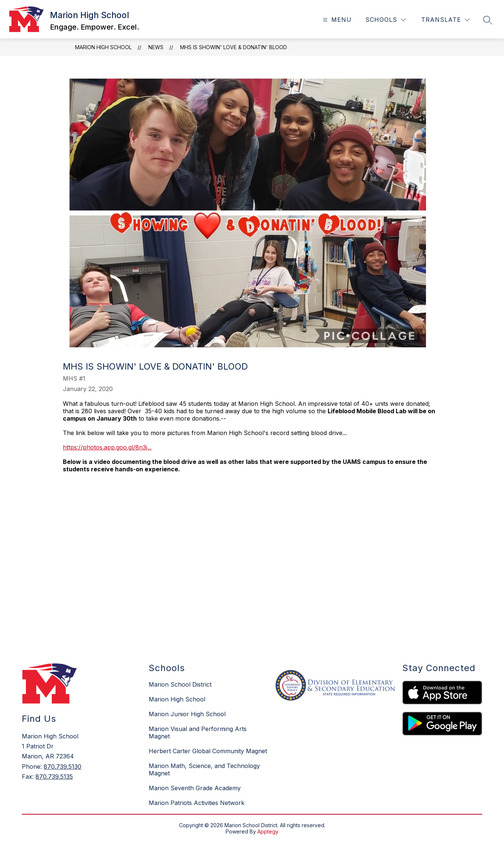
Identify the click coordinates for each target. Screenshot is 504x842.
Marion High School (103, 47)
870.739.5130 (62, 767)
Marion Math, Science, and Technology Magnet (204, 769)
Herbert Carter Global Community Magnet (208, 751)
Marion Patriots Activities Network (197, 803)
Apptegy (268, 831)
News (156, 47)
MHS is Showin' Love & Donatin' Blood (234, 47)
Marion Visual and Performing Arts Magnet (198, 732)
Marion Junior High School (187, 714)
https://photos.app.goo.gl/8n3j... (107, 447)
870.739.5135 (54, 777)
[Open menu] (336, 20)
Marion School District (180, 684)
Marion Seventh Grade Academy (195, 788)
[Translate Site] (445, 20)
